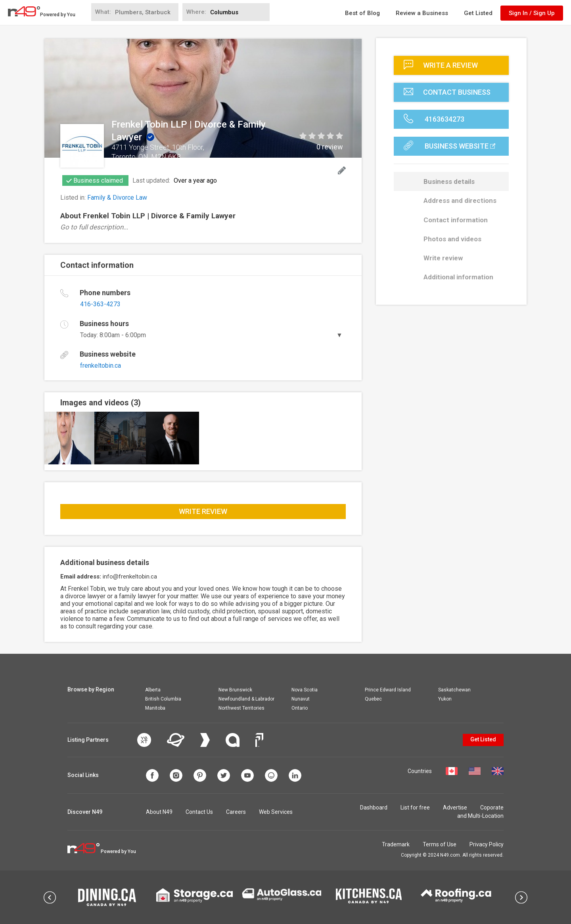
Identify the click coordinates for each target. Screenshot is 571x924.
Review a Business (422, 13)
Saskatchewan (454, 690)
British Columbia (163, 699)
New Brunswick (235, 690)
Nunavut (301, 699)
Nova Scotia (305, 690)
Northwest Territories (241, 708)
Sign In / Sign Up (532, 13)
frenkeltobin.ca (101, 366)
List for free (415, 808)
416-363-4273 (100, 304)
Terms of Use (440, 844)
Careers (236, 812)
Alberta (153, 690)
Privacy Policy (487, 844)
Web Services (276, 812)
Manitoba (155, 708)
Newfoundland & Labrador (246, 699)
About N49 (159, 812)
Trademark (396, 844)
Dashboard (374, 808)
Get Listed (478, 13)
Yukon (445, 699)
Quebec (373, 699)
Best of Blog (362, 13)
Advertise (455, 808)
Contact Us (199, 812)
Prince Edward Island (388, 690)
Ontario (300, 708)
